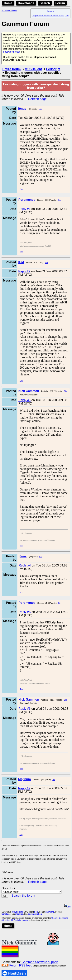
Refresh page (37, 99)
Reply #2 (24, 271)
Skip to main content (9, 10)
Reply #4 (25, 565)
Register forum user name (44, 16)
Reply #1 (24, 209)
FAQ (67, 16)
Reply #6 (24, 709)
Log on (50, 11)
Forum (60, 3)
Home (8, 3)
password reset (12, 52)
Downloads (26, 3)
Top (21, 189)
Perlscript (53, 69)
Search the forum (23, 896)
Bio (40, 109)
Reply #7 (24, 788)
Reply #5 (24, 612)
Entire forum (11, 69)
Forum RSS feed (21, 965)
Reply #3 (24, 400)
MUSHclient (33, 69)
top (67, 906)
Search (45, 3)
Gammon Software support (40, 962)
